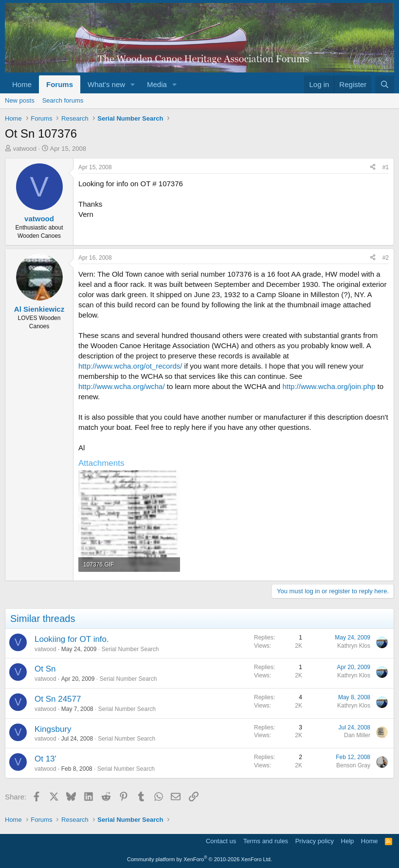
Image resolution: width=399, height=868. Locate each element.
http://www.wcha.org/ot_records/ (130, 366)
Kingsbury (53, 729)
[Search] (385, 84)
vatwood (25, 149)
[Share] (373, 168)
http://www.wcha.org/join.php (329, 386)
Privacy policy (315, 841)
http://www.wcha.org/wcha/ (122, 386)
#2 (386, 258)
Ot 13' (45, 759)
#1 (386, 167)
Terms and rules (266, 841)
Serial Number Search (130, 649)
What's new (106, 84)
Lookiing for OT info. (72, 639)
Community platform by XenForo (199, 859)
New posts (20, 100)
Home (22, 84)
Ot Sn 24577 (58, 699)
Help (348, 841)
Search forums (63, 100)
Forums (60, 84)
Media (157, 84)
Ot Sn (45, 669)
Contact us (221, 841)
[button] (133, 84)
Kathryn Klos (354, 646)
